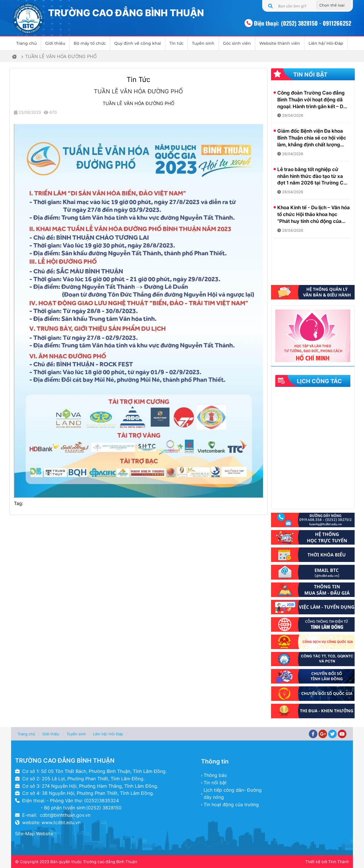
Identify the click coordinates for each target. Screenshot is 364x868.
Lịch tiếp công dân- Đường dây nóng (233, 794)
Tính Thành (339, 862)
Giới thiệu (55, 43)
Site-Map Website (34, 834)
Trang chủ (26, 43)
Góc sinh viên (237, 43)
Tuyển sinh (203, 43)
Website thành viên (280, 43)
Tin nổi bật (215, 783)
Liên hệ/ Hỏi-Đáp (326, 43)
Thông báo (215, 775)
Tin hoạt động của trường (231, 805)
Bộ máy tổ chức (90, 43)
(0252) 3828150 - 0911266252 (316, 23)
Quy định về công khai (138, 43)
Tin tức (176, 43)
